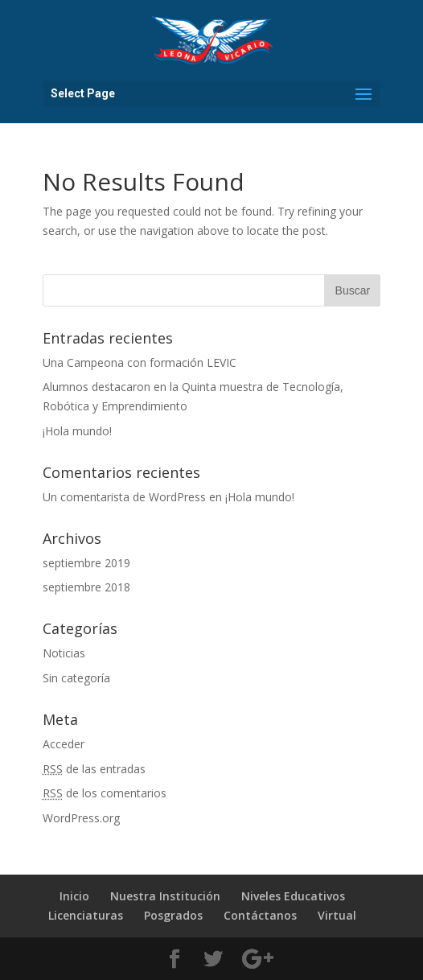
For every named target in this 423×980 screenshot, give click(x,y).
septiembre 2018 (86, 587)
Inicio (74, 896)
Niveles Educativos (293, 896)
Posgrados (173, 915)
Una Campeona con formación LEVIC (140, 362)
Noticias (64, 653)
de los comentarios (105, 793)
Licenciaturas (86, 915)
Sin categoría (76, 678)
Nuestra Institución (165, 896)
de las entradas (94, 769)
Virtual (337, 915)
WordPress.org (81, 818)
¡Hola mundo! (77, 431)
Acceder (64, 744)
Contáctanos (260, 915)
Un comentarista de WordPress (124, 497)
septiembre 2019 (86, 563)
